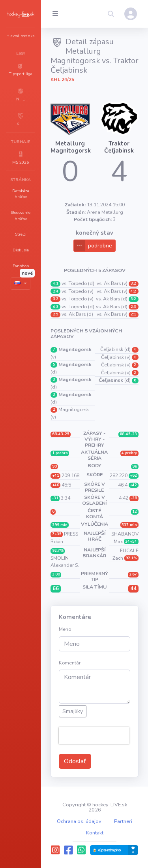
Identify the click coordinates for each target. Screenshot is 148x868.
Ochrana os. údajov (79, 821)
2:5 (56, 314)
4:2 (133, 291)
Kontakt (95, 833)
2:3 (133, 307)
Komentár (70, 663)
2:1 (133, 314)
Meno (65, 629)
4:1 (56, 283)
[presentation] (94, 736)
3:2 (56, 299)
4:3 (56, 307)
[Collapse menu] (55, 14)
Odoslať (75, 761)
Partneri (123, 821)
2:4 (56, 291)
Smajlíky (73, 711)
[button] (21, 69)
